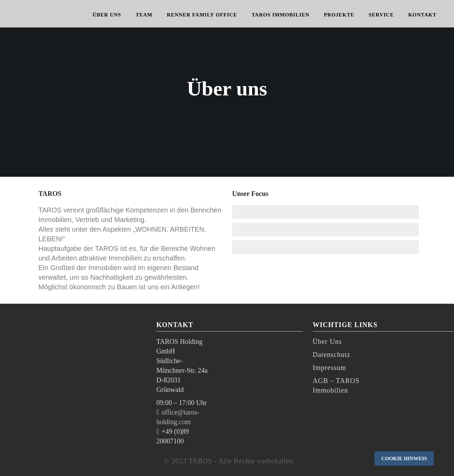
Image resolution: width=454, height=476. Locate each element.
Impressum (330, 368)
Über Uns (327, 341)
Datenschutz (332, 355)
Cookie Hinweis (404, 458)
